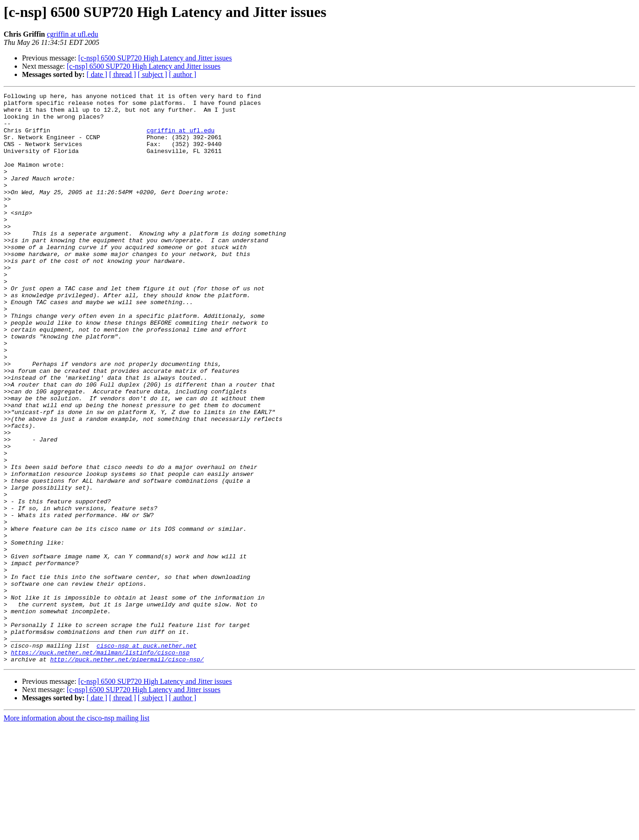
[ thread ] (123, 74)
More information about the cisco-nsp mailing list (76, 832)
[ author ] (183, 74)
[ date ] (97, 74)
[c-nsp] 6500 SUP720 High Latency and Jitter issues (155, 58)
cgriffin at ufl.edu (72, 34)
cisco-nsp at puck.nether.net (147, 757)
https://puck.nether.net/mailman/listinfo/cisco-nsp (100, 765)
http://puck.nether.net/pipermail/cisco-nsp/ (127, 773)
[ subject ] (153, 74)
